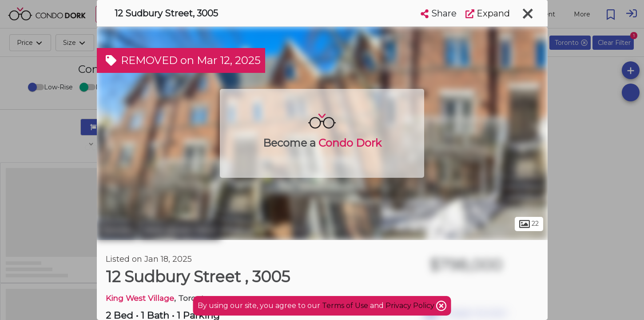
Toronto (117, 230)
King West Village (140, 298)
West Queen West (180, 230)
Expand (488, 13)
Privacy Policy (411, 306)
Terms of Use (345, 306)
